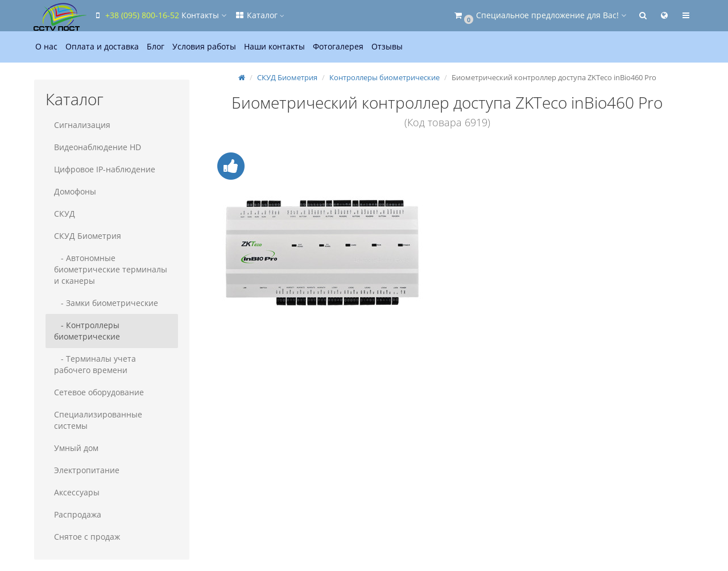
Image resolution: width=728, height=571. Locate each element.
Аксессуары (77, 492)
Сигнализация (82, 125)
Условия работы (204, 46)
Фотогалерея (338, 46)
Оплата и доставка (102, 46)
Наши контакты (274, 46)
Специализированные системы (98, 420)
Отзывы (387, 46)
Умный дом (76, 448)
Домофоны (75, 191)
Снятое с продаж (87, 537)
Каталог (259, 15)
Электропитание (87, 470)
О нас (46, 46)
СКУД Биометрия (88, 236)
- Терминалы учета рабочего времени (95, 364)
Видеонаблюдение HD (98, 147)
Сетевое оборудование (99, 392)
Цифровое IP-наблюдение (105, 169)
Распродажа (78, 514)
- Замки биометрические (106, 303)
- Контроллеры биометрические (87, 331)
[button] (539, 16)
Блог (156, 46)
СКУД (65, 214)
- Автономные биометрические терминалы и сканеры (111, 269)
